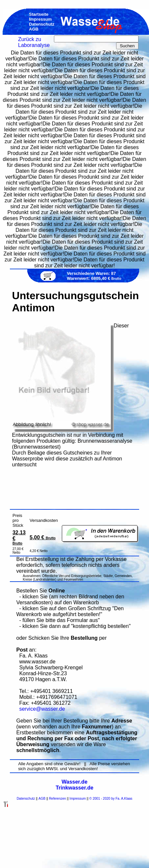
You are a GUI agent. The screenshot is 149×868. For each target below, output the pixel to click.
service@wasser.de (42, 709)
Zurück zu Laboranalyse (34, 42)
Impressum (77, 799)
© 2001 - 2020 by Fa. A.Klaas (111, 799)
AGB (42, 799)
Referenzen (58, 799)
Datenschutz (26, 799)
